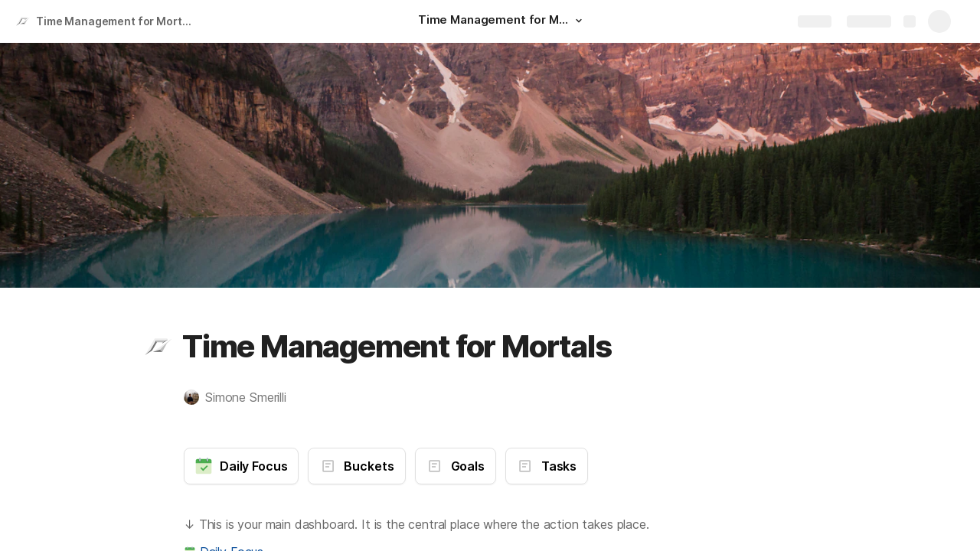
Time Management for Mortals (117, 21)
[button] (579, 21)
